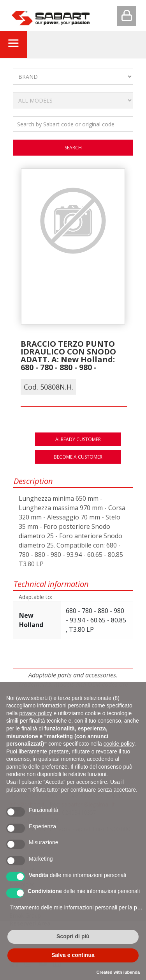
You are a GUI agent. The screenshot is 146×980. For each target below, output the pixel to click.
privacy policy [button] (35, 713)
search (73, 148)
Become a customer (78, 457)
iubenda (132, 972)
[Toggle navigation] (13, 44)
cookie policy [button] (119, 744)
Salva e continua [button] (73, 955)
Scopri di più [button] (73, 936)
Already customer (78, 439)
